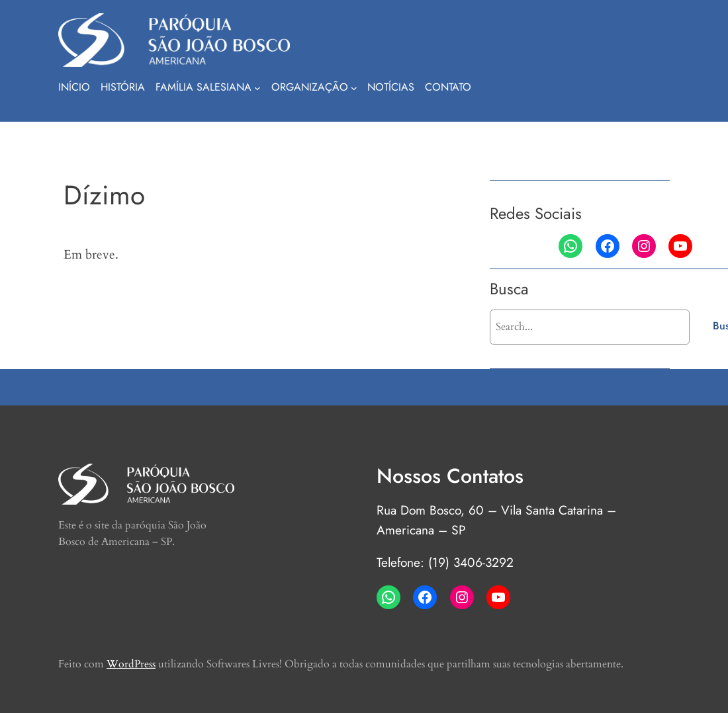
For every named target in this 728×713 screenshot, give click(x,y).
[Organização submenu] (354, 88)
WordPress (131, 664)
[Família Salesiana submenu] (257, 88)
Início (74, 87)
